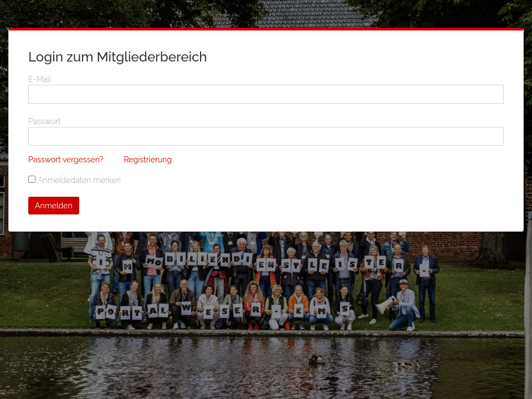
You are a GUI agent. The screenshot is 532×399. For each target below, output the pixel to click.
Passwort (45, 121)
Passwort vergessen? (66, 160)
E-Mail (40, 79)
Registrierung (148, 160)
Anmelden (54, 206)
